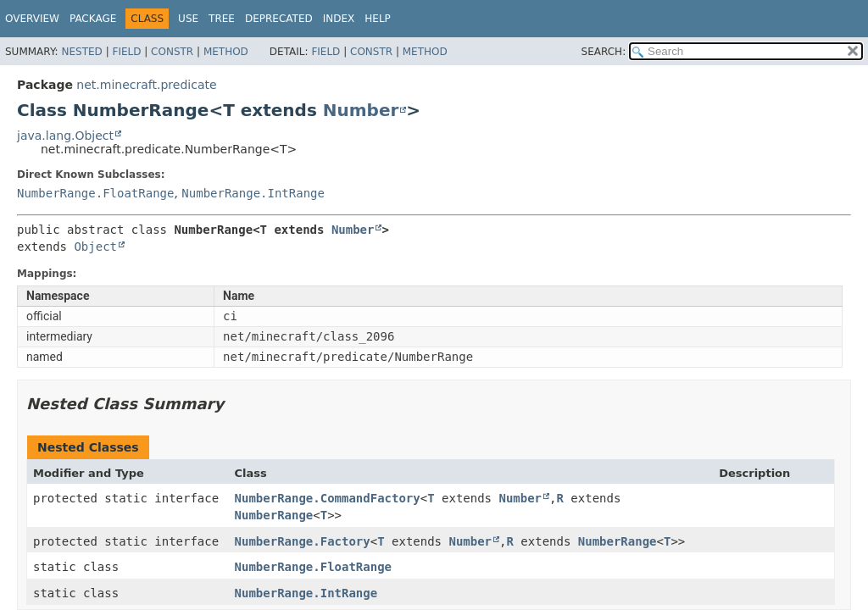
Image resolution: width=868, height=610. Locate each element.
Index (339, 19)
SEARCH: (604, 52)
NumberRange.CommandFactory (328, 498)
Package (93, 19)
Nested (81, 52)
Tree (222, 19)
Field (126, 52)
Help (378, 19)
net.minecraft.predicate (146, 85)
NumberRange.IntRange (253, 193)
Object (95, 247)
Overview (32, 19)
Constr (172, 52)
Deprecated (279, 19)
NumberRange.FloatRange (95, 193)
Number (361, 110)
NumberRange (274, 515)
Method (226, 52)
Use (188, 19)
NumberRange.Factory (303, 541)
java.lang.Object (65, 136)
